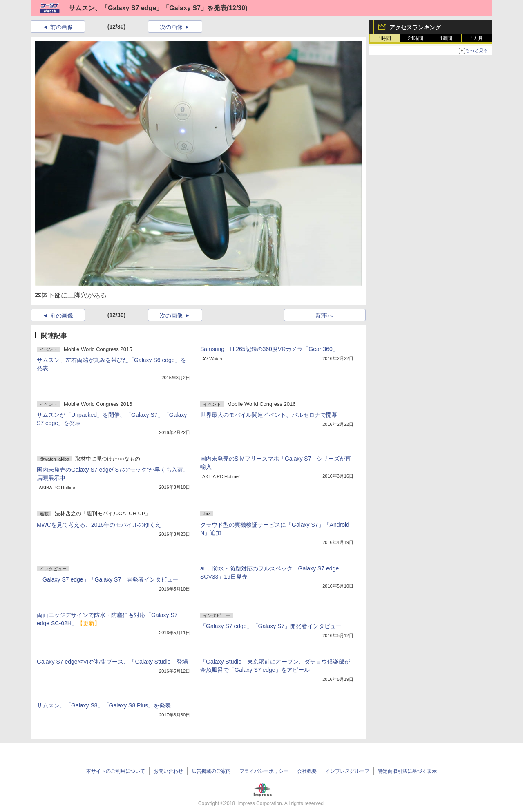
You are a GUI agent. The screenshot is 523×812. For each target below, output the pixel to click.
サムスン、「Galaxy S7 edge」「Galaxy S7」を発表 (148, 8)
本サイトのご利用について (116, 771)
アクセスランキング (415, 27)
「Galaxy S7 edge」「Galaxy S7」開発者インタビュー (107, 579)
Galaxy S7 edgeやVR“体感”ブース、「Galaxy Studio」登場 (112, 662)
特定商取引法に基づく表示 (407, 771)
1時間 (385, 38)
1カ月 (477, 38)
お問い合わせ (168, 771)
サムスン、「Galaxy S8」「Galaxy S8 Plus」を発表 (104, 705)
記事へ (325, 315)
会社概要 (307, 771)
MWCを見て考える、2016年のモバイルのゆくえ (99, 525)
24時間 (415, 38)
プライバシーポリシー (264, 771)
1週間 (446, 38)
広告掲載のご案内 (211, 771)
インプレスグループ (347, 771)
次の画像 (171, 27)
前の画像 (62, 27)
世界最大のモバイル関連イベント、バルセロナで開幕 (269, 415)
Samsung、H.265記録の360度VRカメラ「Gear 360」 (269, 349)
